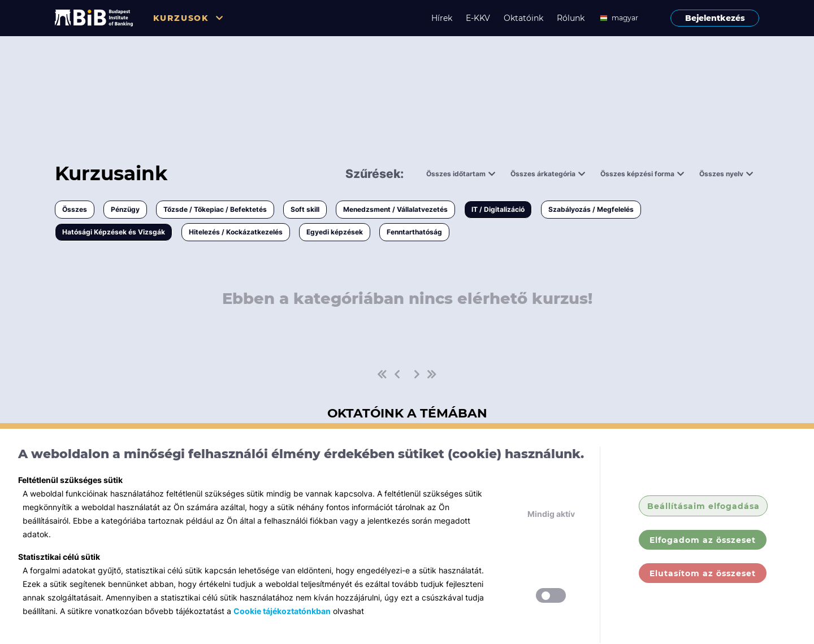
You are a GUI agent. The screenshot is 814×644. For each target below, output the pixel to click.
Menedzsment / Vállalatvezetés (395, 209)
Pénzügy (125, 209)
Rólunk (571, 18)
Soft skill (305, 209)
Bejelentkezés (715, 18)
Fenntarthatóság (414, 232)
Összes (75, 209)
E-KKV (478, 18)
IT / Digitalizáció (498, 209)
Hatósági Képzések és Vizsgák (114, 232)
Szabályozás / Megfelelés (591, 209)
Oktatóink (523, 18)
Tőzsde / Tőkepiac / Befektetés (215, 209)
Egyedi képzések (335, 232)
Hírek (442, 18)
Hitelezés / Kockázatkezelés (236, 232)
